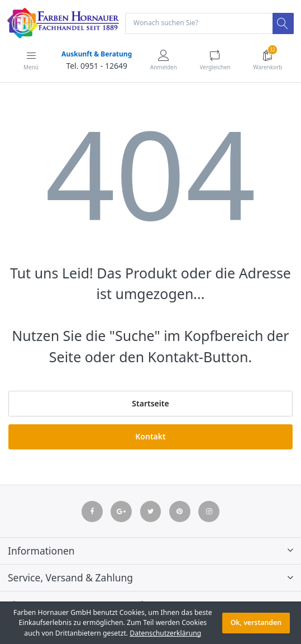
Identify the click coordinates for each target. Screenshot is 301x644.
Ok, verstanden (256, 622)
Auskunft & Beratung (97, 54)
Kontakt (150, 436)
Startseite (150, 403)
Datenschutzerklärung (165, 633)
